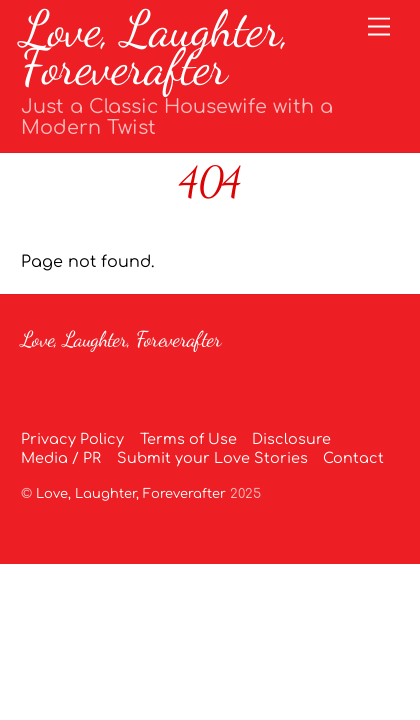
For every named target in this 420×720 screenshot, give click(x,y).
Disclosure (291, 439)
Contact (353, 458)
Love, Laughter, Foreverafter (131, 494)
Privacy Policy (72, 439)
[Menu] (379, 27)
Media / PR (61, 458)
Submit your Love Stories (212, 458)
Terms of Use (188, 439)
